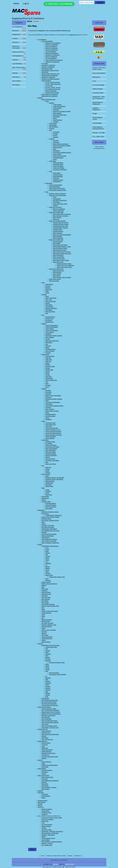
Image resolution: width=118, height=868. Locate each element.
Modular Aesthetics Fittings (64, 264)
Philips (47, 572)
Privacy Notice (45, 811)
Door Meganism (46, 796)
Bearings (44, 585)
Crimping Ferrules (58, 175)
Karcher (48, 669)
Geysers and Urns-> (19, 52)
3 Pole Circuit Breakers (59, 106)
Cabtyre (48, 363)
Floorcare (40, 644)
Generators (45, 772)
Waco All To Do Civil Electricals (58, 195)
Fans (51, 130)
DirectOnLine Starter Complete (54, 336)
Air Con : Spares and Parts (53, 82)
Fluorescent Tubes (50, 423)
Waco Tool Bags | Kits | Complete (62, 277)
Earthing (48, 365)
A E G (47, 548)
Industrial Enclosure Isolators (61, 224)
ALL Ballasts (49, 443)
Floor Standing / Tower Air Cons (50, 70)
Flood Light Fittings (58, 166)
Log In (26, 3)
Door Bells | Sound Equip (60, 200)
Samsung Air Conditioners (52, 55)
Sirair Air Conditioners (51, 57)
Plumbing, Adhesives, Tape (49, 625)
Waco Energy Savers (55, 279)
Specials (40, 804)
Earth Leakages (57, 113)
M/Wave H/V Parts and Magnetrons (51, 714)
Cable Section (53, 123)
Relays (55, 118)
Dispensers (45, 596)
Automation (56, 142)
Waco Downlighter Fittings (60, 248)
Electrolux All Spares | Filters (57, 662)
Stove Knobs (45, 724)
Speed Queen (49, 575)
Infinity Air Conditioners (52, 48)
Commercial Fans (50, 317)
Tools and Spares (46, 81)
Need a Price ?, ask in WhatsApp (59, 4)
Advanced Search (43, 801)
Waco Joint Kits (57, 217)
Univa (47, 579)
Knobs (43, 616)
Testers (47, 293)
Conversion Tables (47, 830)
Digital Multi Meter (58, 176)
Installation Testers (58, 180)
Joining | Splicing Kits (51, 380)
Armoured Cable (50, 356)
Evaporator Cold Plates (48, 526)
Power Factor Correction (60, 156)
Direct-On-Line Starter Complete (62, 111)
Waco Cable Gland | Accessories (62, 214)
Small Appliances (42, 741)
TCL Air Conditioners (51, 58)
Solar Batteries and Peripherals (50, 781)
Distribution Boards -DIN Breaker (54, 479)
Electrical (40, 98)
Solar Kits (44, 782)
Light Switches (49, 307)
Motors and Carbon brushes (49, 702)
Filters (43, 609)
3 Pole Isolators (57, 108)
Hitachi (47, 558)
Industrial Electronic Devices (61, 223)
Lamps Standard (50, 438)
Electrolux (48, 661)
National (48, 568)
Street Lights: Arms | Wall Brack (65, 265)
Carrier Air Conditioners (52, 45)
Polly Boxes (49, 485)
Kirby (47, 671)
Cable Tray (48, 361)
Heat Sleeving (49, 378)
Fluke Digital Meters (55, 187)
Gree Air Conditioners (51, 46)
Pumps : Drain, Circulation (49, 630)
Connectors (45, 745)
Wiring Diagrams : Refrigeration (50, 833)
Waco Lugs (56, 219)
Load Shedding (42, 769)
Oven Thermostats (47, 719)
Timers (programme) (47, 637)
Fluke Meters (49, 183)
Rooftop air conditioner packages (50, 79)
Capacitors (44, 591)
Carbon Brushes (46, 592)
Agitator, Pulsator (46, 582)
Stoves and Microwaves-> (19, 47)
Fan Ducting (49, 320)
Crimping (48, 286)
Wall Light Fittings (50, 312)
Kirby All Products (54, 673)
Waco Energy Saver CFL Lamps (62, 252)
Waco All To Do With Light (56, 240)
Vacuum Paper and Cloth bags (50, 705)
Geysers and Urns (43, 729)
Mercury (48, 567)
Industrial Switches (58, 231)
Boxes (55, 197)
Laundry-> (19, 39)
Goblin (47, 664)
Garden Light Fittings (59, 168)
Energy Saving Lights (47, 777)
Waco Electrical (57, 272)
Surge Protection (58, 120)
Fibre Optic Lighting (51, 507)
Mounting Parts (46, 621)
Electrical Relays (58, 147)
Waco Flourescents (58, 255)
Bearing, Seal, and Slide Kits (49, 584)
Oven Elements (46, 717)
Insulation (44, 532)
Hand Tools (56, 178)
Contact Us (72, 35)
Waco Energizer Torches (60, 250)
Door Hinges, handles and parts (50, 520)
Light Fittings (53, 161)
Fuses (55, 149)
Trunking (48, 473)
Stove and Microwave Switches (50, 722)
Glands (47, 373)
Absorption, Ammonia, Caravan (50, 512)
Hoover (47, 668)
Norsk (47, 383)
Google (44, 837)
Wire (47, 313)
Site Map (44, 828)
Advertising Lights (50, 442)
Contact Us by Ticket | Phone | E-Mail (52, 818)
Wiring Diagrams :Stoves (48, 838)
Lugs (47, 344)
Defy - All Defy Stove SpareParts (50, 710)
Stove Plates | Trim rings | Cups (50, 728)
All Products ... (17, 85)
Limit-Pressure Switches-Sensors (62, 152)
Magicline (48, 678)
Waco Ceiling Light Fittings (60, 245)
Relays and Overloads (48, 536)
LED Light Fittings (50, 459)
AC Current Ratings (47, 825)
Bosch (47, 652)
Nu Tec (47, 570)
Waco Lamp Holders (59, 257)
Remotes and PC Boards (52, 93)
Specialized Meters (58, 158)
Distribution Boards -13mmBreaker (55, 478)
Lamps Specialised (50, 437)
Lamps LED (49, 426)
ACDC (47, 101)
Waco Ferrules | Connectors (61, 216)
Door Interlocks (46, 599)
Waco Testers (57, 276)
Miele (47, 680)
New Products (42, 802)
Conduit (47, 469)
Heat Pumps (45, 72)
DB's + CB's (49, 300)
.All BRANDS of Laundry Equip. (50, 546)
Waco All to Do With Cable (56, 212)
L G (46, 565)
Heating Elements (46, 613)
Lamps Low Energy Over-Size (54, 435)
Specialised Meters (51, 414)
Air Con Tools (49, 86)
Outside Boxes (49, 483)
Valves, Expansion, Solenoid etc (50, 543)
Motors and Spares (47, 620)
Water (43, 488)
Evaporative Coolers (47, 69)
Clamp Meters (57, 173)
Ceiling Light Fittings (51, 298)
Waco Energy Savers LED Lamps (62, 254)
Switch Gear (49, 495)
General (48, 303)
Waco (47, 192)
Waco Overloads (58, 236)
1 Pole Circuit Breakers (52, 325)
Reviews (40, 806)
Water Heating (45, 789)
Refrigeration (41, 510)
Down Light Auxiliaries (51, 449)
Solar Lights (45, 784)
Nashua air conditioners (52, 53)
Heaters (44, 500)
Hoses (43, 615)
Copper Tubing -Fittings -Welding (50, 517)
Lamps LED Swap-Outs (52, 428)
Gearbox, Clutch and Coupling (50, 611)
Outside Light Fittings (51, 308)
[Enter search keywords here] (87, 2)
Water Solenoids (46, 642)
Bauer (47, 551)
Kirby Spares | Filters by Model (58, 674)
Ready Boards (49, 486)
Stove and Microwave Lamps (49, 721)
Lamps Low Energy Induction (53, 433)
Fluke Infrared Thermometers (57, 188)
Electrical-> (19, 31)
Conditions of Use (46, 813)
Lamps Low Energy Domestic (53, 431)
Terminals (56, 122)
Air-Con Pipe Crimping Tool (53, 89)
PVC (43, 466)
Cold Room (41, 793)
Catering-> (19, 60)
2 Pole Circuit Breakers (52, 327)
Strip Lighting (49, 508)
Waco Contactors (58, 233)
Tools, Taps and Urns (47, 740)
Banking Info (45, 821)
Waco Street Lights (58, 262)
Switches (55, 206)
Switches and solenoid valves (50, 765)
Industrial (56, 137)
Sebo (47, 692)
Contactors (56, 110)
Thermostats (45, 635)
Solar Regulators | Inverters (49, 787)
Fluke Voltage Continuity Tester (58, 190)
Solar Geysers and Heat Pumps (50, 734)
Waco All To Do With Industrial (57, 221)
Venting (44, 640)
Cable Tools (49, 360)
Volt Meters (48, 419)
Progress (48, 686)
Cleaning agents (46, 743)
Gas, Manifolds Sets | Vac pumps (51, 531)
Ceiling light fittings (58, 163)
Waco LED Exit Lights (59, 259)
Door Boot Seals (46, 597)
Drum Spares (45, 603)
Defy (47, 555)
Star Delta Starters (50, 349)
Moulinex (48, 681)
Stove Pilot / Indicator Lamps (49, 726)
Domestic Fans (49, 318)
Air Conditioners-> (19, 27)
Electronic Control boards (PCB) (50, 606)
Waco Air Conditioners (59, 209)
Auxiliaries (48, 394)
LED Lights (45, 779)
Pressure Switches (47, 627)
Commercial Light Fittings (52, 447)
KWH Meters (57, 117)
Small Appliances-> (19, 56)
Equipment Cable (50, 366)
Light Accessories (58, 241)
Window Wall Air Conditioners (50, 96)
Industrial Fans (49, 322)
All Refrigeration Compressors (54, 515)
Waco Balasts (57, 243)
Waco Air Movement (58, 211)
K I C (47, 562)
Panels (43, 798)
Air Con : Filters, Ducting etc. (53, 84)
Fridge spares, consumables (49, 529)
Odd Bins (19, 73)
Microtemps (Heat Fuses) (48, 753)
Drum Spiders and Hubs (48, 604)
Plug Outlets (49, 310)
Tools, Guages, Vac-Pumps (49, 541)
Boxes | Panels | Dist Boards (53, 396)
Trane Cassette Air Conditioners (54, 60)
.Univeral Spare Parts (51, 647)
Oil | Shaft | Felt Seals (47, 623)
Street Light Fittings (51, 464)
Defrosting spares (46, 519)
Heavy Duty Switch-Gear (60, 115)
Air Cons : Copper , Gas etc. (53, 87)
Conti (47, 656)
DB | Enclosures (54, 127)
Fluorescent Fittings (51, 454)
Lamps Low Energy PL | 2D (53, 430)
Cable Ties (48, 358)
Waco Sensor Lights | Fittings (61, 260)
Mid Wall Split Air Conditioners (50, 75)
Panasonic (48, 683)
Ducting (55, 135)
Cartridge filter (45, 698)
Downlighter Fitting (58, 164)
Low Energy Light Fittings (60, 170)
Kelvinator (48, 563)
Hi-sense (48, 556)
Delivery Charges (46, 826)
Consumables (53, 125)
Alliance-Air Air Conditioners (53, 43)
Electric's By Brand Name (48, 99)
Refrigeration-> (19, 35)
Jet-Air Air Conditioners (52, 50)
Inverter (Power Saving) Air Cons (50, 74)
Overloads (48, 346)
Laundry (40, 544)
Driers (43, 522)
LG (46, 676)
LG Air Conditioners (51, 52)
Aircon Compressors (51, 91)
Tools (51, 171)
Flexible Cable (49, 370)
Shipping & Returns (47, 809)
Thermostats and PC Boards (49, 539)
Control (47, 490)
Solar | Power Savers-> (19, 68)
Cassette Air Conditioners (48, 65)
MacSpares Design (70, 864)
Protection (48, 491)
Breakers (52, 103)
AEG (47, 649)
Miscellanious (45, 498)
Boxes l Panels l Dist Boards (61, 144)
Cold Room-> (19, 77)
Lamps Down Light (50, 425)
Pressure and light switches (49, 534)
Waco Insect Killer (54, 281)
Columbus (48, 654)
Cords (43, 746)
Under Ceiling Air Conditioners (50, 94)
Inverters (44, 774)
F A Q (43, 823)
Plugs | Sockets (50, 409)
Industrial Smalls (58, 230)
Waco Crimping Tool (58, 271)
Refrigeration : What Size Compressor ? (52, 831)
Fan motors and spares (48, 527)
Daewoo (48, 553)
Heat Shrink (49, 377)
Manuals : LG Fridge (47, 843)
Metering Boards (50, 481)
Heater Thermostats (47, 750)
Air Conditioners (42, 40)
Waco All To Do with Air (55, 207)
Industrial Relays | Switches (60, 228)
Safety (47, 291)
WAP (47, 697)
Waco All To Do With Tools (56, 269)
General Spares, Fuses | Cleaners (51, 712)
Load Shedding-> (19, 64)
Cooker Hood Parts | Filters (49, 709)
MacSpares (55, 864)
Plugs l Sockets (57, 154)
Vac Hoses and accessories (49, 704)
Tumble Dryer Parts (47, 638)
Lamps (43, 421)
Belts (43, 587)
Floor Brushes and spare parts (50, 700)
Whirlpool (48, 580)
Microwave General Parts (48, 716)
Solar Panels (45, 786)
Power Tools (49, 289)
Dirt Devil (48, 659)
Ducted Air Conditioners (48, 67)
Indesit (47, 560)
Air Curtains (45, 64)
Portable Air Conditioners (48, 77)
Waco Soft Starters (58, 238)
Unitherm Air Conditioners (52, 62)
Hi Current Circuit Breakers (53, 402)
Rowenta (48, 688)
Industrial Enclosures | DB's (60, 226)
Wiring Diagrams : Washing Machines (52, 842)
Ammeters (56, 141)
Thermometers (57, 182)
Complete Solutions (47, 770)
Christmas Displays (51, 503)
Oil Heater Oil (45, 755)
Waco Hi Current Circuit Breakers (62, 235)
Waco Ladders (57, 274)
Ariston (47, 550)
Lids (43, 618)
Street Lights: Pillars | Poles (64, 267)
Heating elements (46, 731)
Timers (55, 159)
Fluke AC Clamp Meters (56, 185)
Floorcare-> (19, 42)
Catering (40, 760)
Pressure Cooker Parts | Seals (50, 757)
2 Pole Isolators (57, 105)
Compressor (45, 794)
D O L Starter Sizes (47, 845)
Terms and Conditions (47, 819)
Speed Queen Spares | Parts (57, 577)
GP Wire (48, 375)
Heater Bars (45, 748)
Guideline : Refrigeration (48, 835)
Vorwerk (48, 695)
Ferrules (48, 339)
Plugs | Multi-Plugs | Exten (60, 204)
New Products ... (17, 81)
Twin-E (47, 387)
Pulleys (44, 628)
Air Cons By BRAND (47, 41)
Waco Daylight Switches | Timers (62, 247)
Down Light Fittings (51, 301)
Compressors (45, 514)
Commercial (56, 132)
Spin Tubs (44, 632)
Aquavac (48, 651)
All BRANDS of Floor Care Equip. (51, 645)
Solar (47, 462)
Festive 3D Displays (51, 505)
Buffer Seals (45, 589)
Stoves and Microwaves (44, 707)
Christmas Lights (46, 502)
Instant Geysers (46, 733)
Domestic (52, 128)
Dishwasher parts (46, 594)
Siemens (48, 693)
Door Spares (45, 601)
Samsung (48, 573)
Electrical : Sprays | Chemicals (57, 194)
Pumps (47, 493)
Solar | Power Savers (43, 775)
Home (16, 3)
